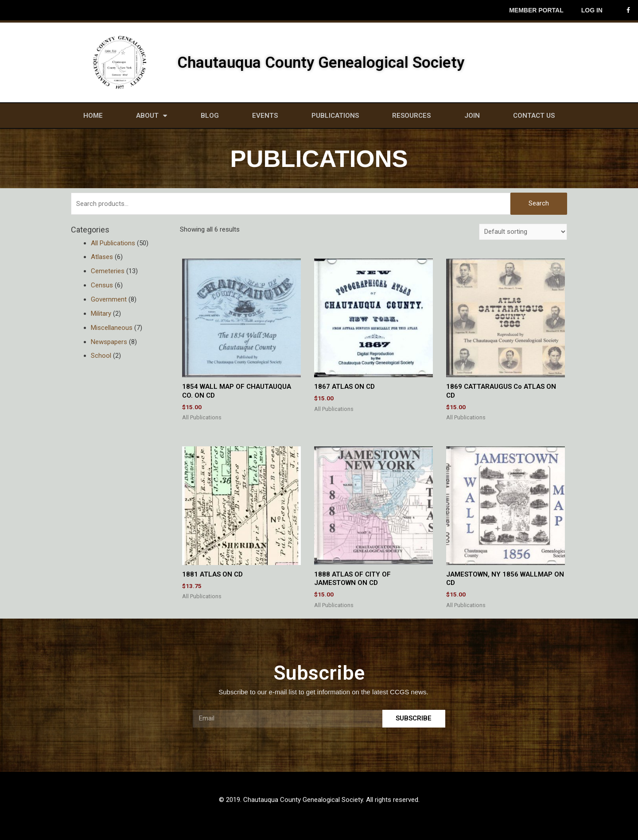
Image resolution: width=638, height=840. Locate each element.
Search (539, 203)
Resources (411, 116)
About (152, 116)
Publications (335, 116)
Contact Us (534, 116)
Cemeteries (108, 271)
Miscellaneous (112, 328)
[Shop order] (523, 232)
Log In (592, 10)
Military (101, 314)
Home (93, 116)
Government (109, 299)
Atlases (102, 257)
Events (265, 116)
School (101, 356)
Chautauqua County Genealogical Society (321, 63)
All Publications (113, 243)
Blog (210, 116)
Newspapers (109, 342)
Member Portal (536, 10)
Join (472, 116)
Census (102, 285)
